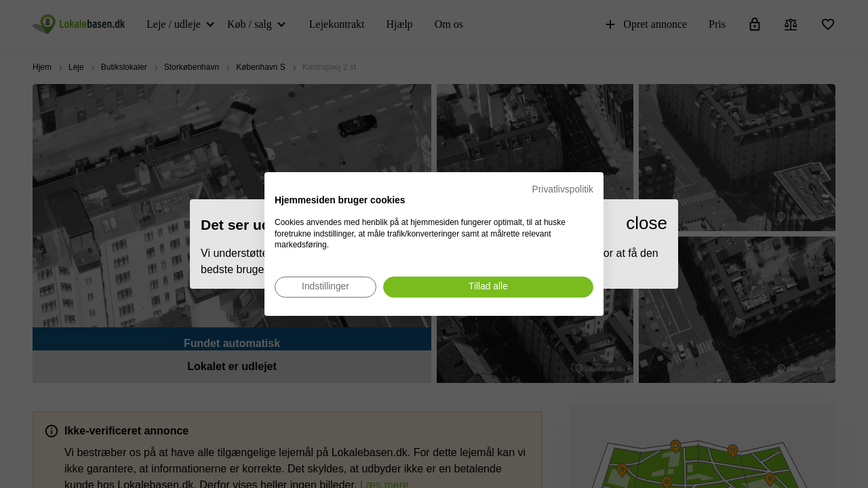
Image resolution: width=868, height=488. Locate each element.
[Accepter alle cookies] (488, 287)
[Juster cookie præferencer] (325, 287)
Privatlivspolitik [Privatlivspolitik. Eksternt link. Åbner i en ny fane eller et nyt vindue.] (563, 189)
